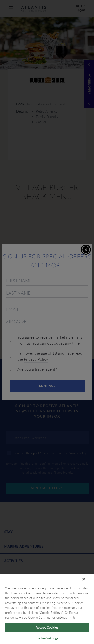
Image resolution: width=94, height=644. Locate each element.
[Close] (84, 579)
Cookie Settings (47, 638)
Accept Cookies (47, 627)
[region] (47, 609)
